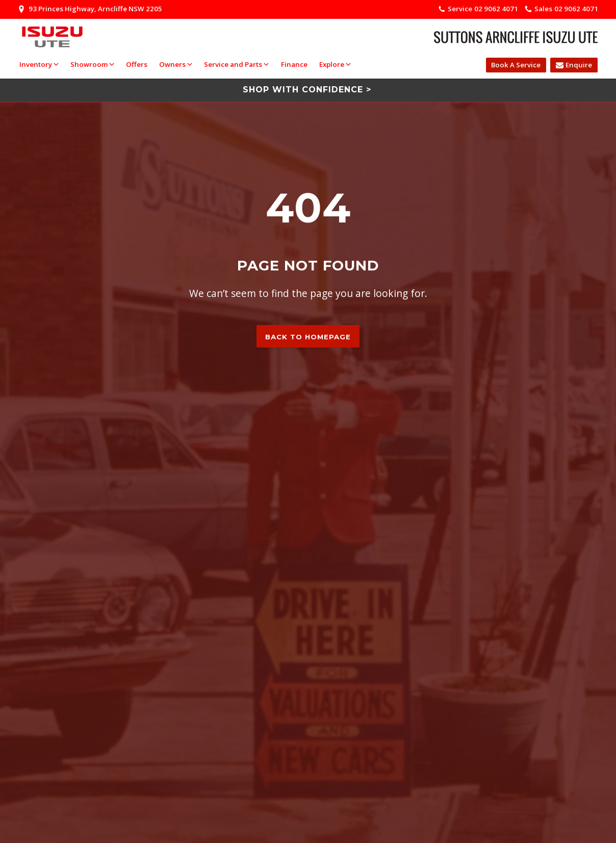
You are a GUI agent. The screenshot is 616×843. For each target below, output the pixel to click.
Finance (294, 64)
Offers (137, 64)
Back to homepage (308, 337)
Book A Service (516, 65)
